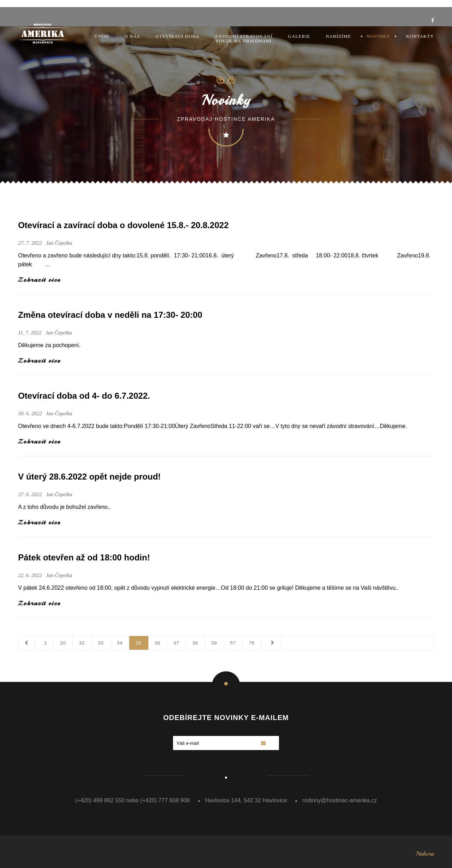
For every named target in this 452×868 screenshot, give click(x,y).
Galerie (299, 36)
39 (214, 643)
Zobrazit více (39, 280)
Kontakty (420, 36)
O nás (132, 36)
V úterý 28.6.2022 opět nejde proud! (89, 477)
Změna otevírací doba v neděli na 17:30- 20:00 (110, 315)
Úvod (102, 36)
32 (82, 643)
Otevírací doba (177, 36)
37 (176, 643)
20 (63, 643)
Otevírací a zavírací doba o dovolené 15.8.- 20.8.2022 (123, 225)
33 (101, 643)
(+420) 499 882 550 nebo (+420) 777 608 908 (133, 800)
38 (195, 643)
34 (120, 643)
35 (138, 643)
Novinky (379, 36)
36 (157, 643)
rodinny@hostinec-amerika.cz (340, 800)
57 (233, 643)
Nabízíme (338, 36)
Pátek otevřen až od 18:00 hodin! (84, 557)
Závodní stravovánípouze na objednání (244, 38)
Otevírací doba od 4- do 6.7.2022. (84, 396)
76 (252, 643)
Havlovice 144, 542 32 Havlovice (246, 800)
